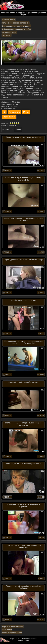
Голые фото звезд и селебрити (16, 23)
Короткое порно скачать (13, 626)
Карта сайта (15, 639)
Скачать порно (9, 20)
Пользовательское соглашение (28, 640)
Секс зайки (7, 630)
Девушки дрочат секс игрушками (16, 26)
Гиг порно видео (9, 32)
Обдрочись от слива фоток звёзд (16, 29)
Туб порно (7, 35)
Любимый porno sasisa (12, 633)
